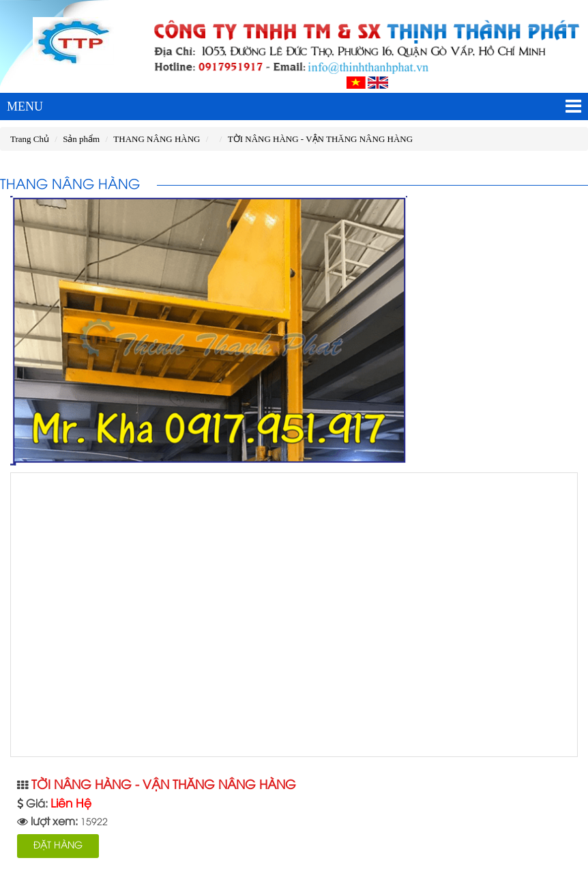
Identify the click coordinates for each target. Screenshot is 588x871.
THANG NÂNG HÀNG (157, 139)
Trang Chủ (30, 139)
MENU (294, 106)
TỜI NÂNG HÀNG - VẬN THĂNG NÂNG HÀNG (320, 139)
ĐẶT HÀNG (58, 846)
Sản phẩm (81, 139)
